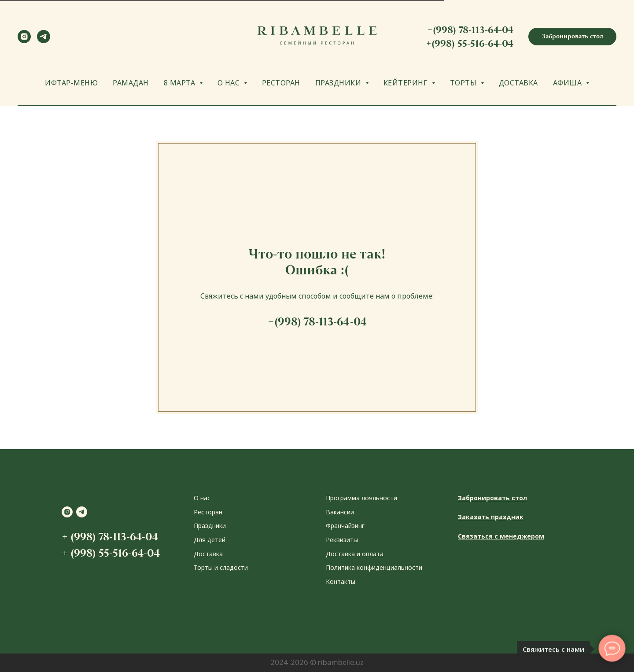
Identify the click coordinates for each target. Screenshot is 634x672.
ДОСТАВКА (518, 83)
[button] (572, 37)
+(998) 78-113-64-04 (470, 30)
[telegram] (44, 41)
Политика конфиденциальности (374, 567)
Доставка (208, 554)
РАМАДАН (131, 83)
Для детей (210, 540)
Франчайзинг (345, 526)
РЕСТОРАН (281, 83)
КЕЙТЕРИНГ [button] (407, 83)
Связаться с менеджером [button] (501, 536)
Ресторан (208, 512)
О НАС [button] (230, 83)
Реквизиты (342, 540)
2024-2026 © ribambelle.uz (317, 662)
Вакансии (340, 512)
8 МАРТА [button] (181, 83)
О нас (202, 498)
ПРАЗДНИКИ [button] (339, 83)
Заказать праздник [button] (491, 517)
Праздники (210, 526)
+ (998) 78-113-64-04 (110, 537)
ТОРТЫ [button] (464, 83)
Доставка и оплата (355, 554)
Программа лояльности (361, 498)
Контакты (341, 582)
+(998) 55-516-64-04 (470, 43)
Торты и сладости (221, 567)
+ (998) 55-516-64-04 (111, 553)
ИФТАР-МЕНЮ (71, 83)
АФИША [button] (568, 83)
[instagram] (24, 41)
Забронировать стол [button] (492, 498)
